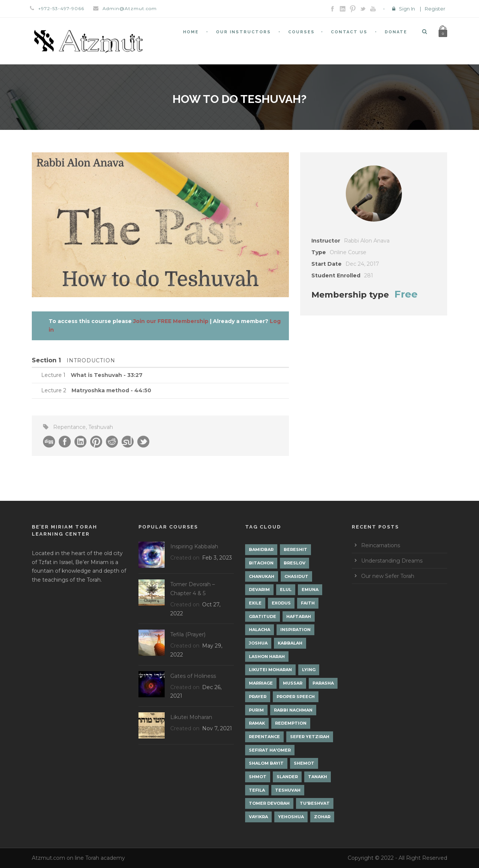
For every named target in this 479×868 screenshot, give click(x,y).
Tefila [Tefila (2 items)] (257, 790)
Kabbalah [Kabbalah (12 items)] (290, 643)
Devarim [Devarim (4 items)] (259, 590)
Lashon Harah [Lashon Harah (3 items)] (267, 657)
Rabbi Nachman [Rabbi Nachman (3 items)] (293, 710)
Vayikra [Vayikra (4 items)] (258, 817)
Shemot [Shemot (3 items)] (304, 763)
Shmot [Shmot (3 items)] (258, 777)
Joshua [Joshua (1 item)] (258, 643)
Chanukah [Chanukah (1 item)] (262, 576)
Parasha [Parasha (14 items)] (323, 683)
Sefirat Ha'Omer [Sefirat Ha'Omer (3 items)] (270, 750)
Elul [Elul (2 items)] (286, 590)
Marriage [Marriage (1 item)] (261, 683)
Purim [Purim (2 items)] (256, 710)
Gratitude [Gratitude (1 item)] (263, 616)
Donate (396, 32)
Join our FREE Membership (171, 321)
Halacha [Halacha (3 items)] (260, 630)
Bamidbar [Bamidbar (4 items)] (261, 549)
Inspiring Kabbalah (194, 546)
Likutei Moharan (191, 717)
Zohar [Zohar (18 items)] (322, 817)
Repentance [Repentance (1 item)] (264, 737)
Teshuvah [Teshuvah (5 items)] (288, 790)
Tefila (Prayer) (188, 634)
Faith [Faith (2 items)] (308, 603)
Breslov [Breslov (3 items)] (295, 563)
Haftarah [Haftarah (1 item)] (299, 616)
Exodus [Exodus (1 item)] (281, 603)
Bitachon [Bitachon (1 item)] (261, 563)
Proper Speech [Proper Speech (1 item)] (296, 697)
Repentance (69, 427)
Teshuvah (101, 427)
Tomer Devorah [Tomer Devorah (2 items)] (269, 803)
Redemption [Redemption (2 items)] (291, 723)
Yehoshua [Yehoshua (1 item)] (291, 817)
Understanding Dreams (392, 561)
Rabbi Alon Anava (367, 241)
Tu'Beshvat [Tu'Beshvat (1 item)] (315, 803)
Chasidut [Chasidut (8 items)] (296, 576)
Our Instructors (243, 32)
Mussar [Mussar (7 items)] (293, 683)
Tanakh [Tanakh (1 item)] (318, 777)
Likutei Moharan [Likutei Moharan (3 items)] (270, 670)
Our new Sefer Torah (388, 576)
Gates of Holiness (193, 676)
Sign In (407, 9)
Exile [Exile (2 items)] (255, 603)
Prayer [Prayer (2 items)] (258, 697)
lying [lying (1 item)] (309, 670)
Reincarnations (381, 545)
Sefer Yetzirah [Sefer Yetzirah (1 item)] (310, 737)
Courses (301, 32)
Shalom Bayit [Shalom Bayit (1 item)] (266, 763)
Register (435, 9)
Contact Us (349, 32)
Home (191, 32)
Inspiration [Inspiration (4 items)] (295, 630)
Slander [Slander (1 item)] (287, 777)
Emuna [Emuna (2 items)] (310, 590)
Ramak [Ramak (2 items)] (257, 723)
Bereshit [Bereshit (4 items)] (295, 549)
